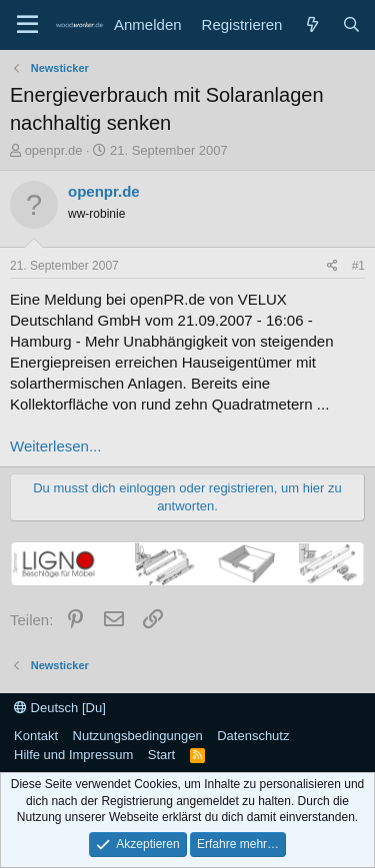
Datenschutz (253, 736)
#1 (358, 266)
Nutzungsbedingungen (138, 736)
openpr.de (54, 150)
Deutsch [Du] (60, 708)
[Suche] (351, 24)
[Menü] (27, 25)
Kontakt (36, 736)
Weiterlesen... (55, 446)
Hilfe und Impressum (73, 755)
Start (161, 755)
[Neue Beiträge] (311, 24)
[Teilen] (332, 266)
